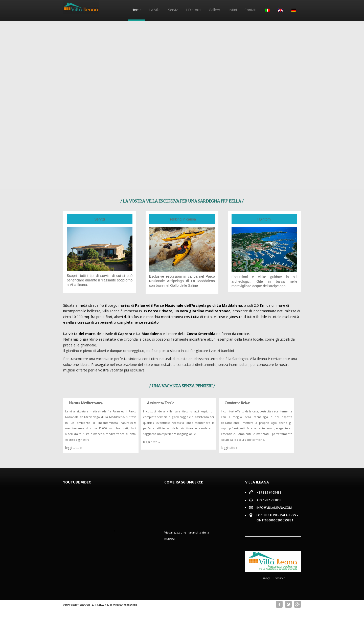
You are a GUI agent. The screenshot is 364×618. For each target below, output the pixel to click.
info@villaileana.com (274, 508)
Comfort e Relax (237, 403)
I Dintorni (194, 10)
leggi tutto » (74, 448)
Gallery (214, 10)
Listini (232, 10)
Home (136, 10)
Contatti (251, 10)
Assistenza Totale (161, 403)
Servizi (173, 10)
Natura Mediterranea (86, 403)
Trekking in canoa (182, 219)
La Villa (155, 10)
